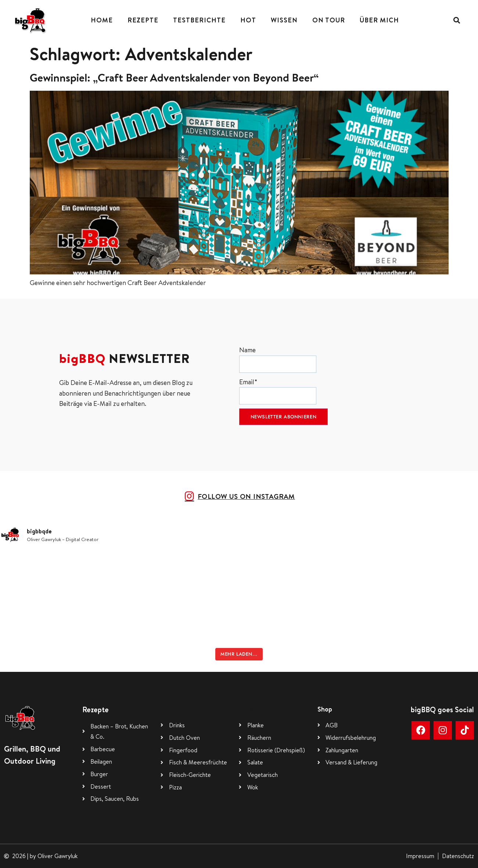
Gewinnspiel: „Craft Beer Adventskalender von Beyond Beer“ (174, 78)
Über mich (379, 20)
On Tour (329, 20)
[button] (457, 20)
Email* (278, 391)
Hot (248, 20)
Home (102, 20)
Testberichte (199, 20)
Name (278, 359)
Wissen (284, 20)
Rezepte (143, 20)
